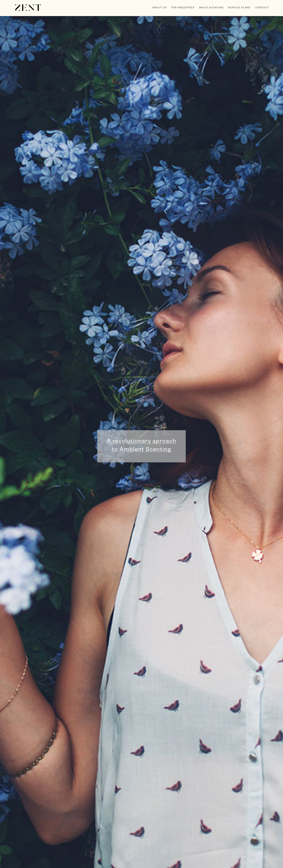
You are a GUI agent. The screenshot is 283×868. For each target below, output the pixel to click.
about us (160, 8)
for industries (183, 8)
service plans (239, 8)
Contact (262, 8)
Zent (28, 8)
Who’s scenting (211, 8)
